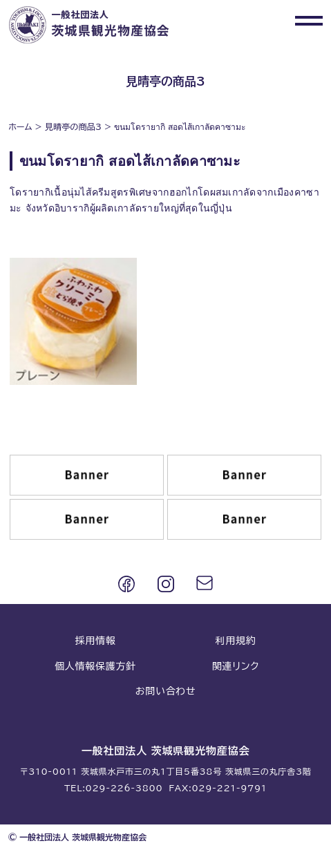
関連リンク (236, 666)
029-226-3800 (124, 788)
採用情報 (96, 641)
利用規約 (236, 641)
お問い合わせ (165, 691)
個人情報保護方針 (95, 666)
